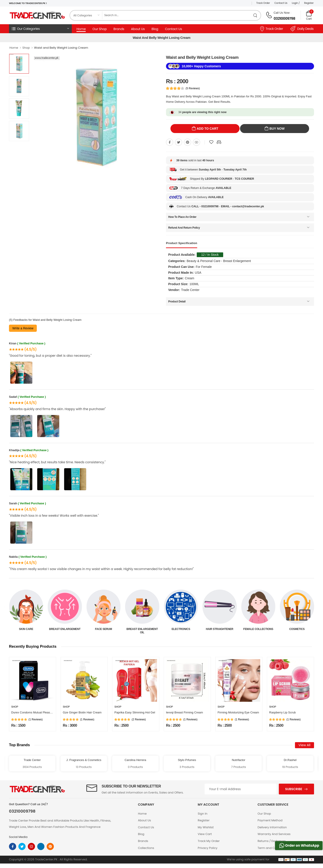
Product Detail (177, 302)
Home (81, 29)
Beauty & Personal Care (26, 631)
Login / (296, 3)
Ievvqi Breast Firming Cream (184, 712)
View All (304, 745)
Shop (26, 48)
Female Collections (297, 629)
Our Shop (100, 29)
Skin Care (65, 629)
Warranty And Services (274, 834)
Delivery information (272, 827)
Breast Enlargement (103, 629)
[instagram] (31, 846)
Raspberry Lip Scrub (283, 712)
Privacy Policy (208, 848)
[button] (40, 29)
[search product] (255, 15)
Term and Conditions (273, 848)
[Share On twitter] (179, 142)
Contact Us (281, 3)
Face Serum (142, 629)
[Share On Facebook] (170, 142)
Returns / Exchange (272, 841)
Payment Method (270, 820)
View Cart (205, 834)
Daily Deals (302, 29)
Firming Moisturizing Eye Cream (238, 712)
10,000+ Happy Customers (201, 66)
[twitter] (22, 846)
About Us (138, 29)
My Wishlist (206, 827)
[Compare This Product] (219, 142)
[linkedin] (41, 846)
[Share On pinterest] (188, 142)
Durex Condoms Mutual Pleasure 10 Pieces (39, 712)
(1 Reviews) (36, 719)
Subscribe (294, 789)
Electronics (219, 629)
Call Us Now (282, 13)
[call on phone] (269, 15)
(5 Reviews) (193, 88)
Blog (155, 29)
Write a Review (23, 328)
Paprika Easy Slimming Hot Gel (135, 712)
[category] (86, 15)
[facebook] (13, 846)
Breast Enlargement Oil (181, 631)
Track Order (263, 3)
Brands (119, 29)
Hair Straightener (258, 629)
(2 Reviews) (139, 719)
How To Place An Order (182, 217)
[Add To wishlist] (211, 142)
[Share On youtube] (196, 142)
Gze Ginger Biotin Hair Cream (82, 712)
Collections (146, 848)
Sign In (203, 814)
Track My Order (209, 841)
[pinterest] (50, 846)
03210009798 (284, 19)
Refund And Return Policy (184, 228)
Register (309, 3)
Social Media (18, 837)
